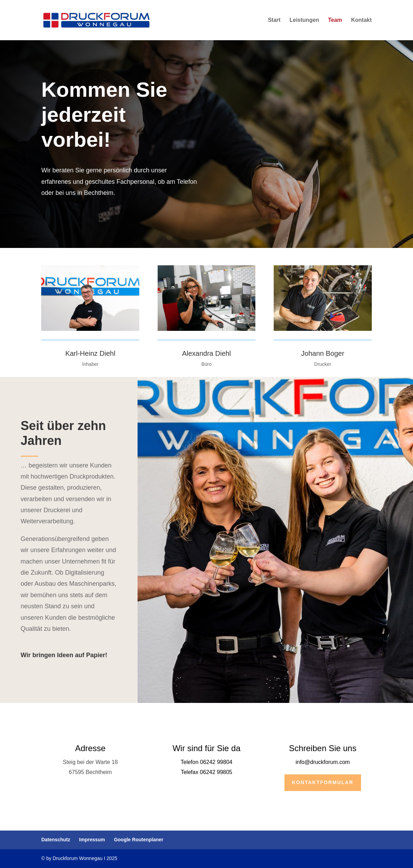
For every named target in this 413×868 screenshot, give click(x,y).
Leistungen (304, 20)
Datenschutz (56, 840)
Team (335, 20)
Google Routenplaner (139, 840)
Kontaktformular (323, 782)
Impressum (92, 840)
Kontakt (361, 20)
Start (274, 20)
